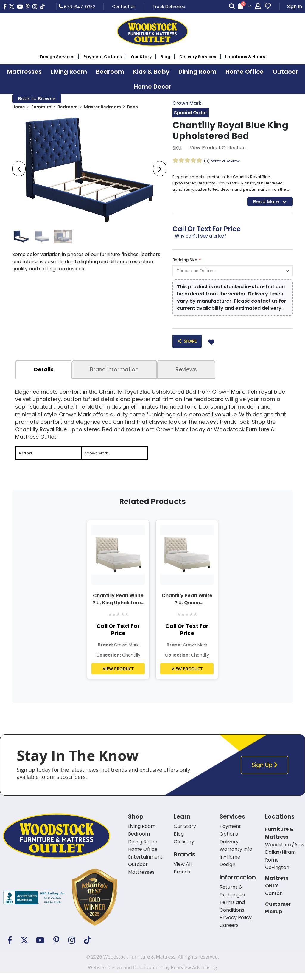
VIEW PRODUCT (118, 676)
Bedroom (68, 108)
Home (19, 108)
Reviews (186, 376)
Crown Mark (187, 103)
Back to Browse (37, 99)
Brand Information (114, 376)
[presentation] (19, 170)
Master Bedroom (102, 108)
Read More (270, 205)
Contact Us (124, 7)
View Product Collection (218, 148)
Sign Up (266, 772)
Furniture (41, 108)
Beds (133, 108)
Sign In (295, 6)
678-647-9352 (77, 7)
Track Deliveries (169, 7)
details (44, 376)
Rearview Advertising (194, 975)
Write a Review (227, 162)
